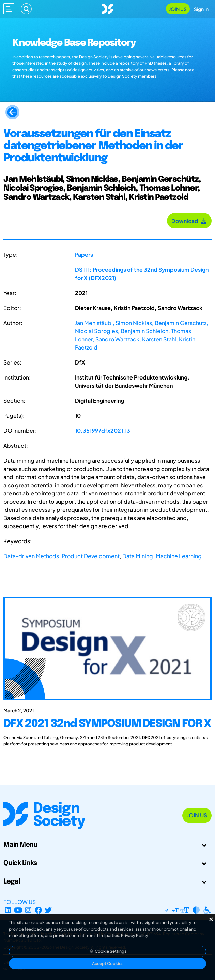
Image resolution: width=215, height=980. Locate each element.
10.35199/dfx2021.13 (103, 430)
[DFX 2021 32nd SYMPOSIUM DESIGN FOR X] (107, 731)
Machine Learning (179, 556)
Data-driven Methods (31, 556)
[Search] (26, 9)
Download (189, 221)
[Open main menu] (9, 9)
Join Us (178, 9)
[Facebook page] (38, 910)
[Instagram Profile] (28, 910)
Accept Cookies (108, 963)
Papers (84, 255)
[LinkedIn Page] (8, 910)
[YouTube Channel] (18, 910)
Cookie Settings (108, 951)
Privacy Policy (135, 936)
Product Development (91, 556)
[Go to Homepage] (108, 8)
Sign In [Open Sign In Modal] (201, 9)
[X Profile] (49, 910)
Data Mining (138, 556)
